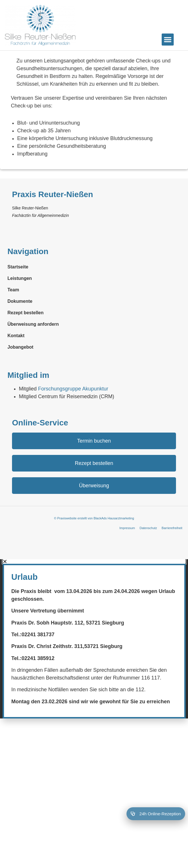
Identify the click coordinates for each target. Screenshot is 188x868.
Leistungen (20, 307)
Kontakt (16, 365)
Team (13, 319)
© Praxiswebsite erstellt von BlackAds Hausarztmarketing (94, 547)
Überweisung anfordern (33, 353)
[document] (94, 667)
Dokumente (20, 330)
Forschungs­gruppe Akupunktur (73, 418)
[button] (168, 40)
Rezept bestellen (25, 342)
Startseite (18, 296)
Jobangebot (20, 376)
